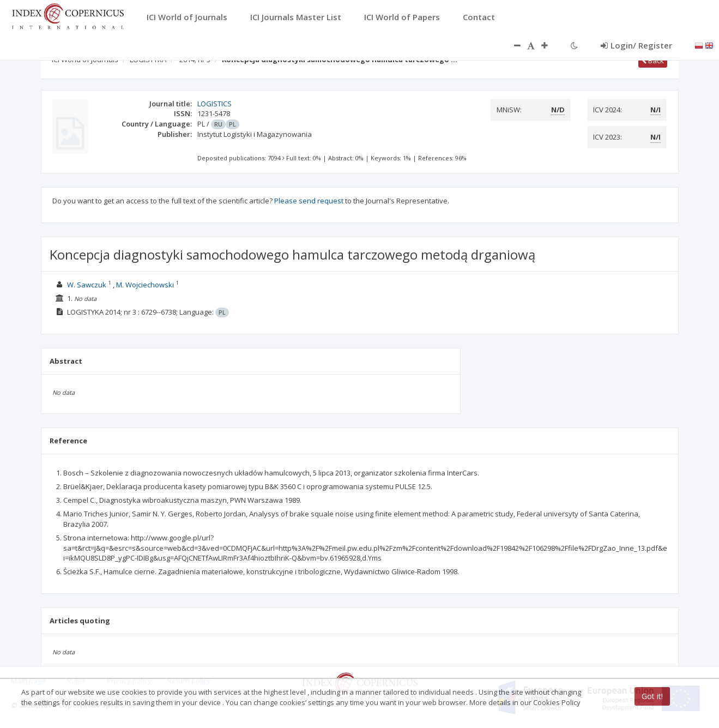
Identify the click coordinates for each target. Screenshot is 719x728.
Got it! (652, 696)
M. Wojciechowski (145, 285)
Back (653, 61)
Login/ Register (636, 45)
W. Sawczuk (87, 285)
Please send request (309, 201)
